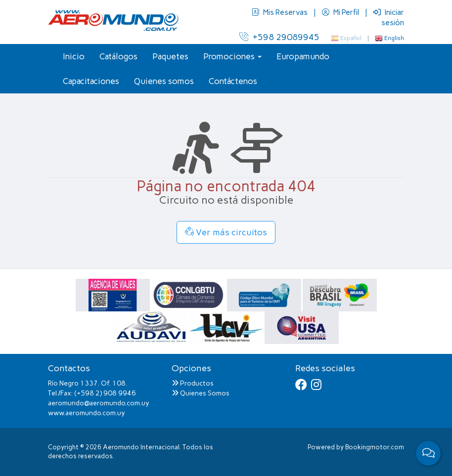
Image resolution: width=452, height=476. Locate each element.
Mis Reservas (280, 12)
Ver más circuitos (226, 232)
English (389, 38)
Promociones (232, 56)
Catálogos (118, 56)
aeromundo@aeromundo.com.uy (99, 403)
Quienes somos (164, 81)
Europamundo (303, 56)
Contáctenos (233, 81)
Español (346, 38)
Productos (193, 383)
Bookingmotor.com (375, 447)
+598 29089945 (279, 37)
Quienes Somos (201, 393)
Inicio (74, 56)
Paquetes (170, 56)
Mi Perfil (341, 12)
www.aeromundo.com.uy (87, 413)
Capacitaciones (91, 81)
